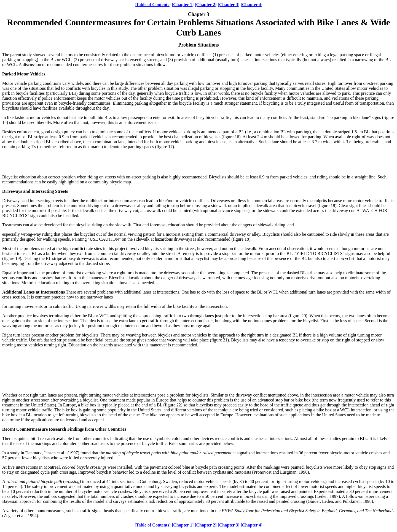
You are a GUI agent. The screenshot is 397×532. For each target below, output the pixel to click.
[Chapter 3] (228, 5)
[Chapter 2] (206, 5)
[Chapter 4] (252, 5)
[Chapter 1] (183, 5)
